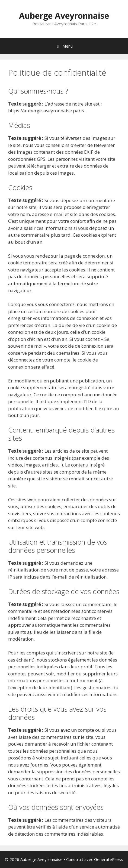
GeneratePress (109, 859)
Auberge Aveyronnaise (64, 16)
